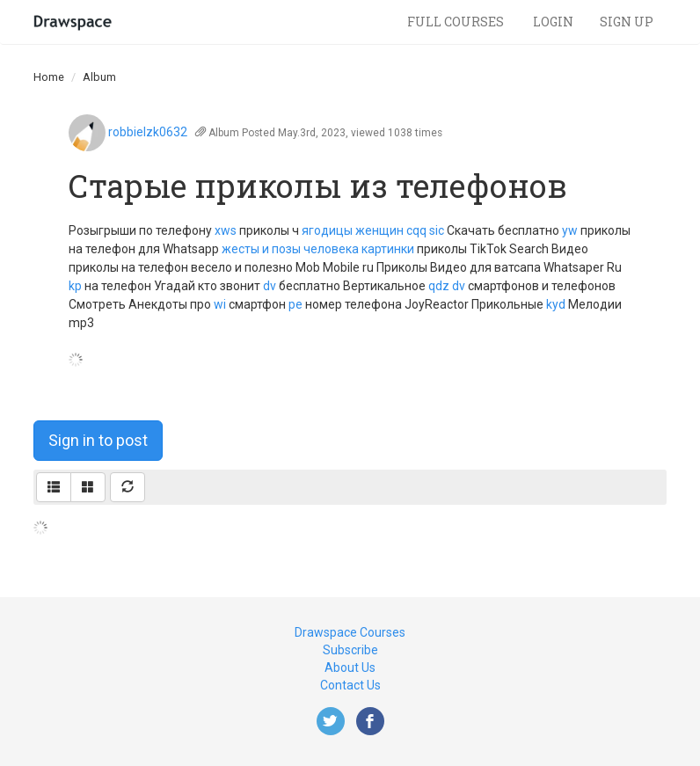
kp (75, 286)
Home (49, 77)
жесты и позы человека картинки (318, 249)
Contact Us (350, 685)
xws (226, 230)
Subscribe (350, 650)
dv (270, 286)
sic (437, 230)
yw (570, 230)
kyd (556, 304)
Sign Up (627, 22)
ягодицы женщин (353, 230)
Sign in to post (98, 440)
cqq (416, 230)
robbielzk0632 (148, 132)
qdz (439, 286)
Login (553, 22)
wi (220, 304)
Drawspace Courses (350, 632)
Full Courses (457, 22)
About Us (350, 668)
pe (295, 304)
